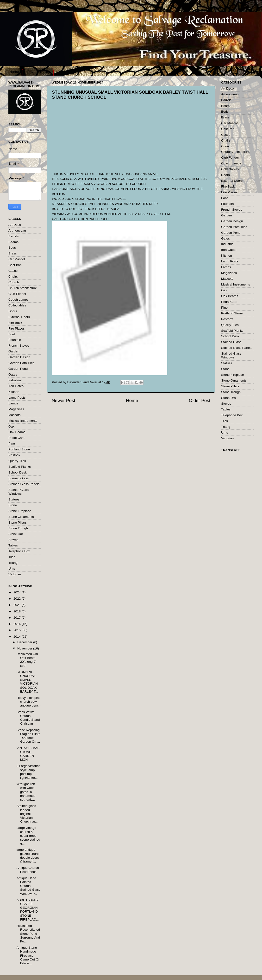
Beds (12, 248)
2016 (18, 624)
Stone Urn (16, 534)
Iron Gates (16, 386)
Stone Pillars (18, 522)
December (25, 642)
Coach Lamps (18, 300)
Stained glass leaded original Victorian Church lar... (27, 814)
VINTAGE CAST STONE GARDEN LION (28, 754)
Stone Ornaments (21, 517)
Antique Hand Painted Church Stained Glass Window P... (28, 886)
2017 (18, 618)
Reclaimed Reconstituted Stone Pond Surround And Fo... (28, 934)
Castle (13, 271)
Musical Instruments (23, 421)
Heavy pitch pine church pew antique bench (29, 702)
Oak (11, 426)
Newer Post (63, 400)
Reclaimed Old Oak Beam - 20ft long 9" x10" (27, 660)
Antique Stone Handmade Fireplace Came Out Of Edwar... (28, 955)
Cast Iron (15, 265)
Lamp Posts (17, 398)
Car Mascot (17, 259)
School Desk (18, 472)
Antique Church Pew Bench (28, 870)
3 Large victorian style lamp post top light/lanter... (29, 772)
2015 (18, 630)
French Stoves (19, 346)
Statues (14, 499)
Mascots (14, 415)
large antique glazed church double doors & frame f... (28, 856)
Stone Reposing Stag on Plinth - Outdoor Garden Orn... (28, 736)
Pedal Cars (16, 438)
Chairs (13, 276)
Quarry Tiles (17, 461)
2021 (18, 605)
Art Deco (15, 225)
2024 (18, 592)
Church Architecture (23, 288)
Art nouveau (17, 230)
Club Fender (17, 294)
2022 (18, 599)
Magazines (16, 409)
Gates (13, 374)
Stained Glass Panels (24, 484)
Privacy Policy (39, 72)
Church (14, 282)
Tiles (12, 557)
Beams (13, 242)
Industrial (15, 380)
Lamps (13, 403)
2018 (18, 611)
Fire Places (17, 328)
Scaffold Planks (20, 467)
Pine (12, 444)
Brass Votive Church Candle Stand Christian (28, 718)
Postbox (14, 455)
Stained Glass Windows (19, 492)
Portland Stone (19, 449)
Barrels (14, 236)
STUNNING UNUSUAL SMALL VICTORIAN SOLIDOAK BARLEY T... (27, 682)
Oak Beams (17, 432)
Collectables (17, 305)
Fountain (15, 340)
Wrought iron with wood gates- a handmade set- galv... (26, 792)
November (25, 648)
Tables (13, 545)
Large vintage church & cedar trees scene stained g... (28, 836)
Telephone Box (19, 551)
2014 (18, 637)
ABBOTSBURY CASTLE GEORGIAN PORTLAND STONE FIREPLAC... (28, 910)
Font (12, 334)
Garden (14, 351)
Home (14, 72)
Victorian (15, 574)
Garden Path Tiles (21, 363)
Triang (13, 563)
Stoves (13, 540)
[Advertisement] (88, 140)
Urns (12, 568)
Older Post (200, 400)
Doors (13, 311)
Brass (13, 253)
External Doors (19, 317)
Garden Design (19, 357)
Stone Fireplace (20, 511)
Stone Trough (18, 528)
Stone (13, 505)
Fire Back (15, 323)
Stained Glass (19, 478)
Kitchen (14, 392)
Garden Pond (18, 369)
